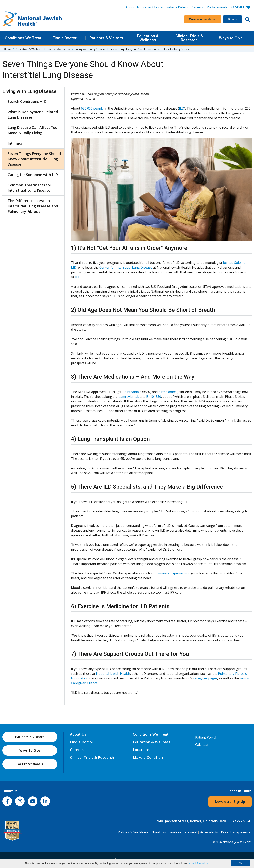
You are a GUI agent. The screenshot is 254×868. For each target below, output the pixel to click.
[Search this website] (248, 19)
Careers (199, 7)
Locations (141, 750)
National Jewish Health (113, 674)
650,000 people (92, 108)
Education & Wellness (148, 38)
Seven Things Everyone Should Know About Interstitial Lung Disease (34, 159)
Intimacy (15, 143)
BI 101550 (154, 397)
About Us (133, 7)
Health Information (59, 49)
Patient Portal (153, 7)
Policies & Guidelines (133, 832)
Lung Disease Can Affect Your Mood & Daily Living (33, 130)
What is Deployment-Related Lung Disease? (33, 114)
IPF (77, 277)
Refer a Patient (178, 7)
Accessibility (209, 832)
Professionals (217, 7)
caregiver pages (205, 678)
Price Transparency (236, 832)
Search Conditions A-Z (27, 101)
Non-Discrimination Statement (174, 832)
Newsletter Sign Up (230, 802)
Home (8, 49)
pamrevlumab (129, 397)
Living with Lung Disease (90, 49)
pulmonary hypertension (172, 573)
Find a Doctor (65, 38)
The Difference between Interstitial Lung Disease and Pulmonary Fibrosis (33, 206)
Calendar (202, 745)
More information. (199, 863)
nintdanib (132, 392)
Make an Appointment (203, 19)
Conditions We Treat (23, 38)
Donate (233, 19)
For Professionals (30, 764)
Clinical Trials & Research (189, 38)
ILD (182, 108)
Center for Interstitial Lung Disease (126, 267)
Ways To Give (30, 750)
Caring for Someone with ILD (33, 175)
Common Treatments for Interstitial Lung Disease (29, 188)
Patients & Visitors (106, 38)
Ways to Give (231, 38)
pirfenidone (167, 392)
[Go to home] (32, 19)
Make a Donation (148, 757)
